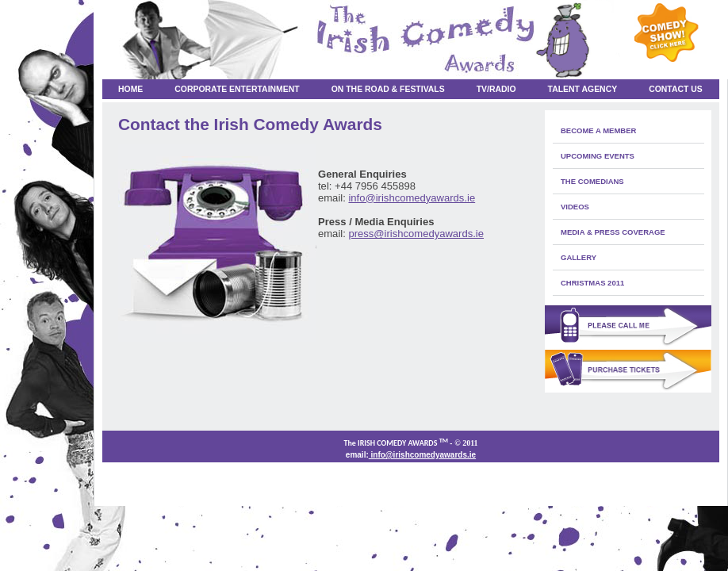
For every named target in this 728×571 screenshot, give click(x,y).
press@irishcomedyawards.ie (416, 234)
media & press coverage (613, 232)
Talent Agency (583, 89)
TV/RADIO (496, 89)
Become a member (598, 130)
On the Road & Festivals (388, 89)
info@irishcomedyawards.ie (412, 198)
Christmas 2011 (592, 283)
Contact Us (676, 89)
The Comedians (592, 181)
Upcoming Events (598, 156)
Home (130, 89)
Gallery (579, 257)
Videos (575, 207)
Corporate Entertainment (237, 89)
